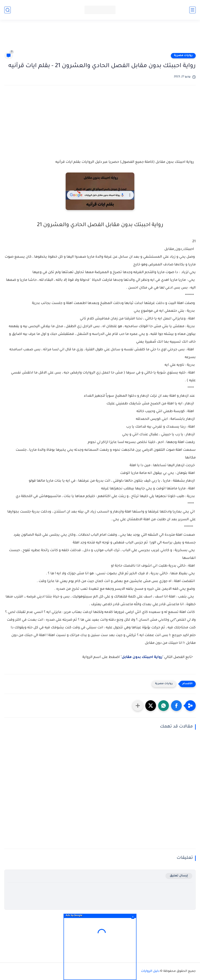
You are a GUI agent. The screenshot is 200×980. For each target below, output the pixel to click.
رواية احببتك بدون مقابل (142, 657)
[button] (176, 706)
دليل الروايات (150, 971)
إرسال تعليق (179, 876)
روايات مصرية (183, 56)
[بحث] (8, 10)
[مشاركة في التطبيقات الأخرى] (138, 706)
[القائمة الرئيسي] (192, 10)
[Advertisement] (100, 38)
